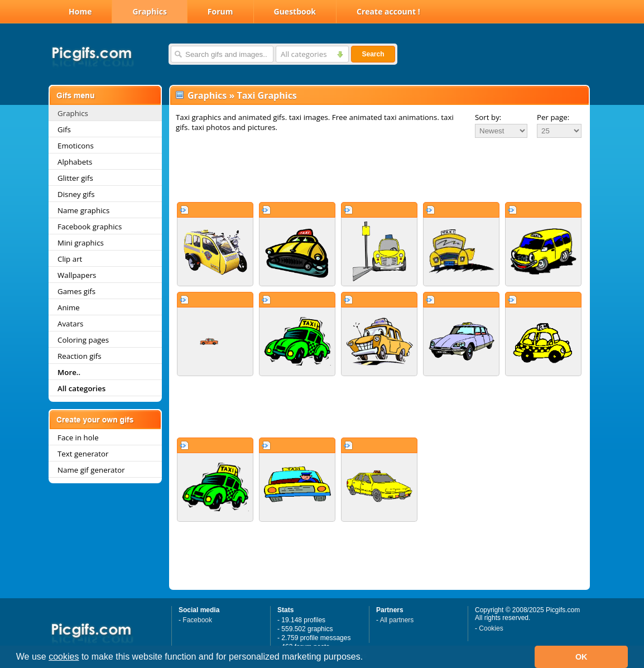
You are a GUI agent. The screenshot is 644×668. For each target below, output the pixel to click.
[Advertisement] (379, 170)
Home (80, 11)
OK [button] (581, 657)
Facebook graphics (90, 227)
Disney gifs (76, 194)
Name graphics (83, 210)
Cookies (491, 628)
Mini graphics (81, 243)
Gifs (64, 129)
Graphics (149, 11)
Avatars (70, 324)
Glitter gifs (75, 178)
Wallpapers (77, 275)
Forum (220, 11)
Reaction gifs (80, 356)
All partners (397, 620)
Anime (69, 307)
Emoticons (76, 146)
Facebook (197, 620)
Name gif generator (91, 470)
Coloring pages (83, 340)
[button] (367, 658)
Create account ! (388, 11)
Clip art (70, 259)
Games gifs (76, 291)
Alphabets (75, 162)
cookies (64, 657)
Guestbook (295, 11)
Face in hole (78, 438)
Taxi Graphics (266, 95)
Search (373, 54)
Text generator (83, 454)
